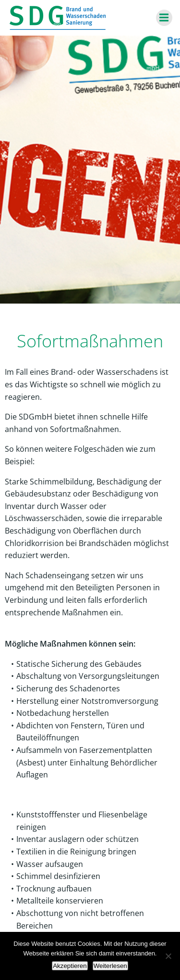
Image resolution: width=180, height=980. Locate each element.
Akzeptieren (70, 966)
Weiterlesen (110, 966)
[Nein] (168, 956)
